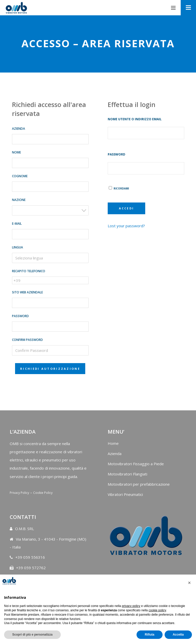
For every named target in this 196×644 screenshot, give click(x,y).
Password (20, 316)
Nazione (19, 200)
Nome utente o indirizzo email (135, 119)
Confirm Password (27, 340)
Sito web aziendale (27, 292)
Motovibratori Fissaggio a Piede (136, 464)
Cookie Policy (43, 493)
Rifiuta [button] (149, 635)
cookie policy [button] (157, 610)
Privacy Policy (19, 493)
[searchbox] (48, 258)
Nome (16, 152)
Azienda (19, 129)
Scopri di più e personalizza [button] (32, 635)
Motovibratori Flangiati (127, 474)
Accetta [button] (178, 635)
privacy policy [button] (131, 606)
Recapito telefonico (29, 271)
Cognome (20, 176)
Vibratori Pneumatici (125, 494)
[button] (189, 583)
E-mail (17, 224)
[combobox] (50, 210)
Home (113, 443)
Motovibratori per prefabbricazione (139, 484)
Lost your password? (126, 226)
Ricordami (119, 188)
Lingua (17, 247)
